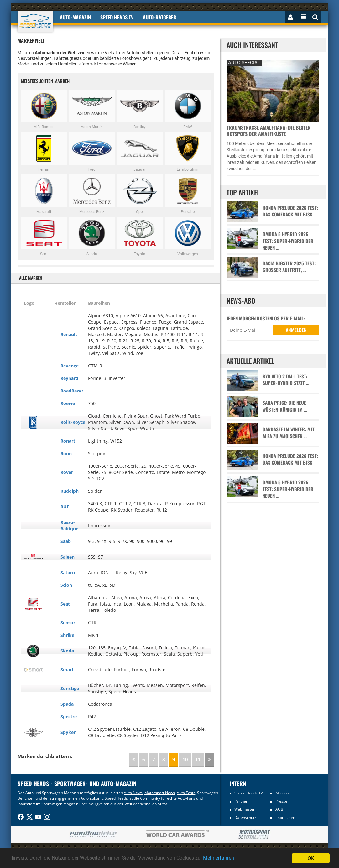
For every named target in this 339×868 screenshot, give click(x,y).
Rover (67, 472)
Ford (92, 152)
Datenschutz (245, 817)
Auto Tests (186, 793)
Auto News (133, 793)
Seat (44, 236)
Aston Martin (92, 109)
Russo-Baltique (69, 525)
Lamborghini (188, 152)
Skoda (92, 236)
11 (198, 759)
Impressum (285, 817)
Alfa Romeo (44, 109)
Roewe (68, 403)
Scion (66, 585)
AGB (279, 809)
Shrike (67, 635)
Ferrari (44, 152)
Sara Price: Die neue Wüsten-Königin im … (285, 406)
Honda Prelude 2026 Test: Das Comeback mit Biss (290, 211)
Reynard (69, 378)
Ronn (66, 453)
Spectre (69, 717)
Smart (67, 670)
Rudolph (70, 491)
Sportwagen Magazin (60, 804)
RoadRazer (72, 391)
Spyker (68, 732)
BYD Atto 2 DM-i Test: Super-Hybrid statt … (286, 380)
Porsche (188, 194)
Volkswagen (188, 236)
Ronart (68, 441)
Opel (140, 194)
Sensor (68, 623)
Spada (67, 704)
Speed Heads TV (249, 793)
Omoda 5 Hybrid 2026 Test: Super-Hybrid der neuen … (288, 241)
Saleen (68, 557)
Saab (66, 541)
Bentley (140, 109)
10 (185, 759)
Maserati (44, 194)
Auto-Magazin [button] (75, 17)
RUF (65, 507)
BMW (188, 109)
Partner (241, 801)
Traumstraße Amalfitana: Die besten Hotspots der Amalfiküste (269, 131)
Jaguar (140, 152)
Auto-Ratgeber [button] (160, 17)
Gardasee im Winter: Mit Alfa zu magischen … (289, 433)
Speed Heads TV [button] (117, 17)
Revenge (70, 366)
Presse (281, 801)
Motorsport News (160, 793)
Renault (69, 334)
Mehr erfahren (233, 858)
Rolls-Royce (73, 422)
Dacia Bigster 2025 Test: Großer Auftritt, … (289, 267)
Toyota (140, 236)
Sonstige (70, 688)
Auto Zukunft (92, 798)
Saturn (68, 572)
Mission (282, 793)
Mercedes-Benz (92, 194)
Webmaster (245, 809)
